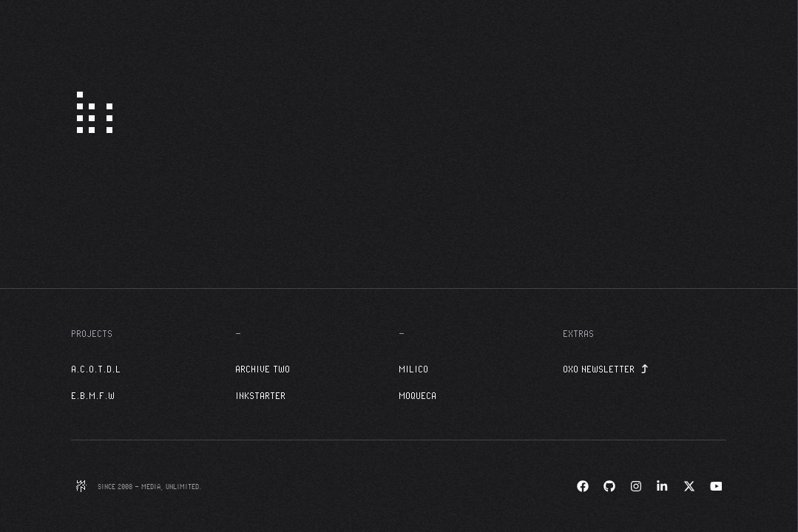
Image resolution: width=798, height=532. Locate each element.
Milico (413, 369)
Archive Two (263, 369)
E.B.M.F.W (93, 395)
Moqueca (417, 395)
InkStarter (260, 395)
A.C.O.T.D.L (96, 369)
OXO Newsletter (606, 369)
